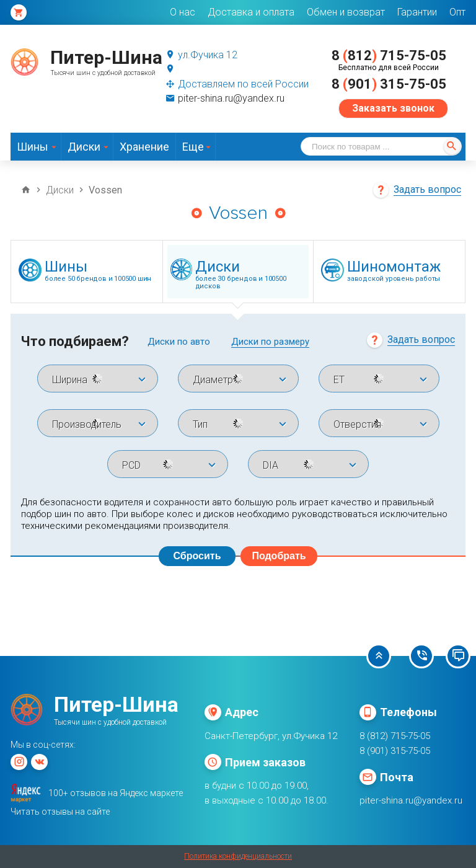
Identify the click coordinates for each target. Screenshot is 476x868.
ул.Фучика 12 (201, 55)
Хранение (144, 147)
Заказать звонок (393, 108)
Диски (84, 147)
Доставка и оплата (251, 12)
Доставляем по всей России (237, 84)
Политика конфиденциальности (238, 856)
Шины (33, 147)
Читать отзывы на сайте (60, 812)
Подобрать (279, 556)
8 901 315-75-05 (389, 84)
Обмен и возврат (346, 12)
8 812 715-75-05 (389, 55)
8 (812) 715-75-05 (395, 736)
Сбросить (197, 556)
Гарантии (417, 12)
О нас (183, 12)
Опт (457, 12)
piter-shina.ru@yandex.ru (225, 98)
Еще (193, 147)
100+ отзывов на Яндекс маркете (116, 793)
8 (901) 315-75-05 (395, 751)
